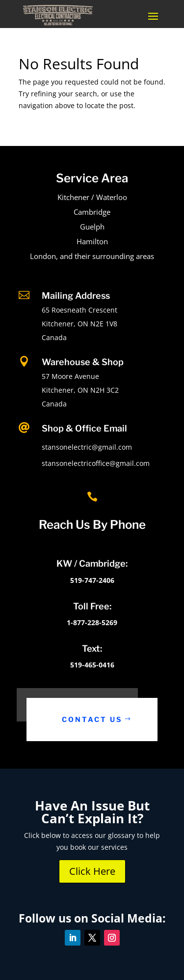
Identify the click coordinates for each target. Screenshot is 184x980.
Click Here (92, 871)
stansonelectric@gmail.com (87, 447)
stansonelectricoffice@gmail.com (96, 463)
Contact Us (92, 719)
